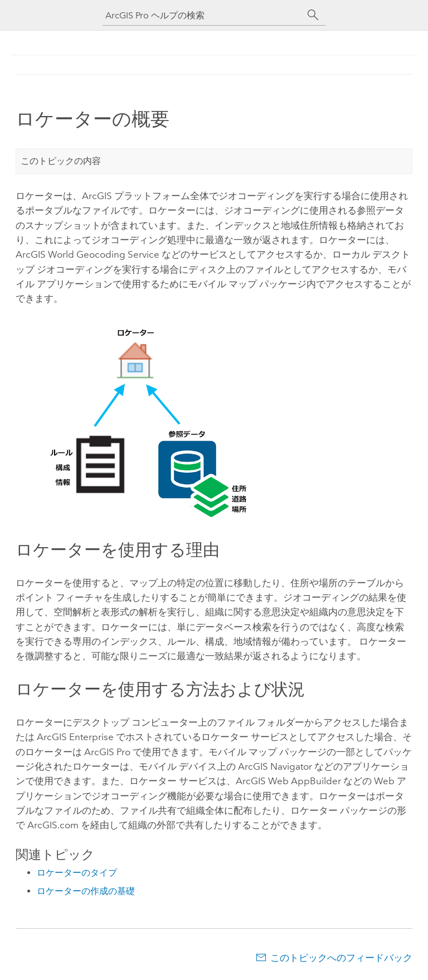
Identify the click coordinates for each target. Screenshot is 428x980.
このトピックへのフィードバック (341, 958)
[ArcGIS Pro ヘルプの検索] (203, 15)
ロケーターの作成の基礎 (86, 891)
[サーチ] (313, 15)
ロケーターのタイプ (77, 873)
